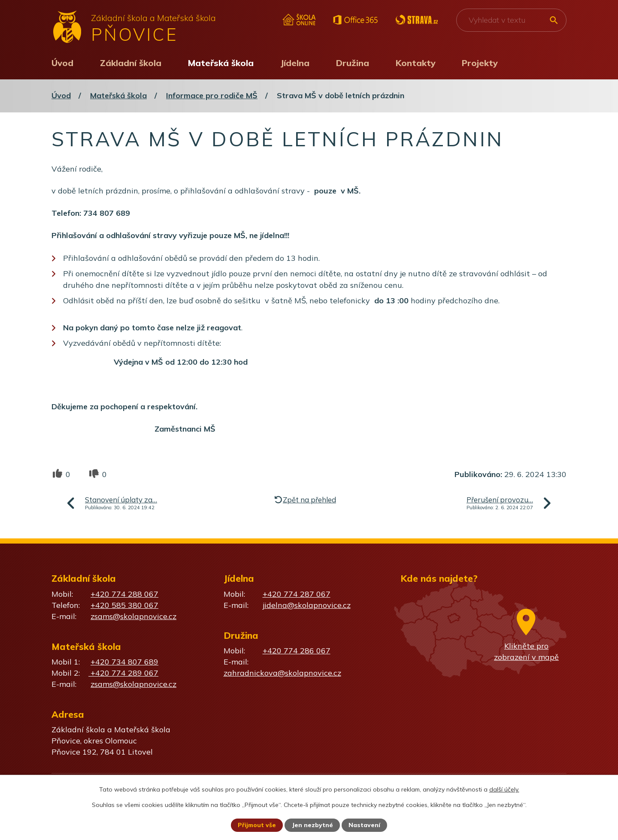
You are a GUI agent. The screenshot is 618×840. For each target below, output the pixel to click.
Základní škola (131, 63)
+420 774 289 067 (123, 673)
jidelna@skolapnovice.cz (307, 605)
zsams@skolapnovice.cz (133, 616)
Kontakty (416, 63)
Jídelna (295, 63)
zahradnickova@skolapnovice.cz (282, 673)
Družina (353, 63)
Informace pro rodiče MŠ (212, 95)
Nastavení (365, 825)
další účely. (504, 789)
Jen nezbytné (313, 825)
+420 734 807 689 (124, 662)
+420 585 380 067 (124, 605)
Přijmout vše (257, 825)
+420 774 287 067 (297, 594)
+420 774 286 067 (297, 651)
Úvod (62, 63)
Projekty (480, 63)
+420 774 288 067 (124, 594)
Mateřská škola (221, 63)
